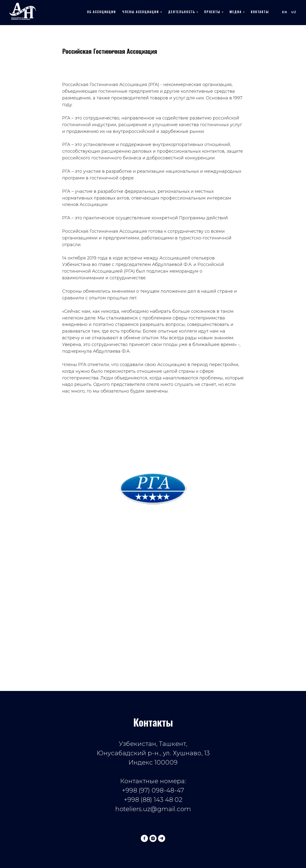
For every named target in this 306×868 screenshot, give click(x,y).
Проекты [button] (212, 12)
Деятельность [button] (182, 12)
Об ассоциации (101, 12)
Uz (294, 12)
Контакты (260, 12)
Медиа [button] (236, 12)
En (285, 12)
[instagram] (153, 838)
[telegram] (162, 838)
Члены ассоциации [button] (141, 12)
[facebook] (144, 838)
